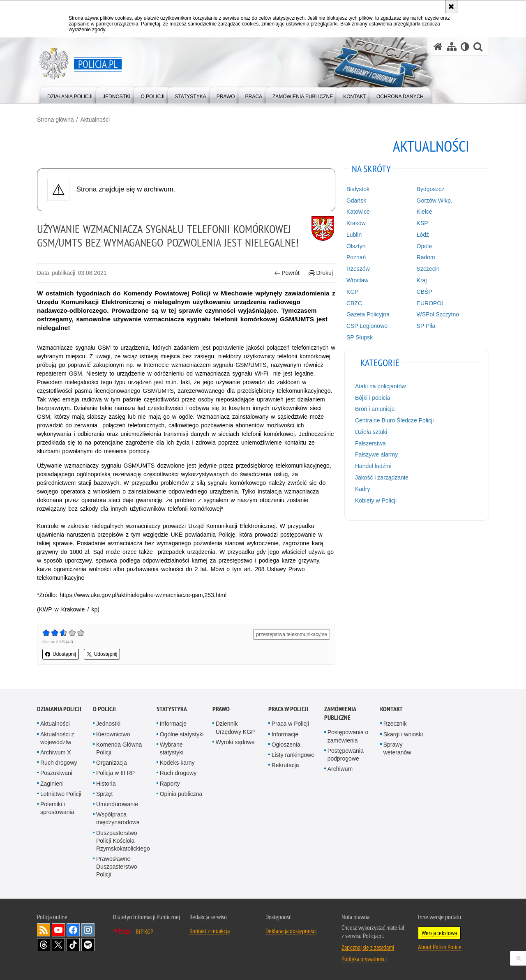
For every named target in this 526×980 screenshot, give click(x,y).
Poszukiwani (56, 773)
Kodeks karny (177, 763)
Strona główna (55, 120)
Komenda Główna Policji (119, 748)
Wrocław (357, 280)
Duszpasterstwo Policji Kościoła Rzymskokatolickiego (123, 841)
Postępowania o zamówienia (348, 736)
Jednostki (108, 724)
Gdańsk (356, 201)
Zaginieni (52, 784)
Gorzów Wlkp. (435, 201)
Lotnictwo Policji (61, 794)
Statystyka (172, 709)
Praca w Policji (288, 709)
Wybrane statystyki (172, 748)
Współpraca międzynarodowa (118, 818)
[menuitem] (70, 95)
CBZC (354, 303)
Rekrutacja (285, 765)
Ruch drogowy (59, 763)
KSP (422, 223)
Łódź (423, 235)
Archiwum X (56, 752)
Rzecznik (395, 724)
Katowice (358, 212)
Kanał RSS (44, 930)
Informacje (173, 724)
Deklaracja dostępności (291, 931)
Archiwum (340, 769)
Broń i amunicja (375, 409)
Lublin (354, 235)
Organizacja (112, 763)
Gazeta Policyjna (368, 314)
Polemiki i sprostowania (57, 808)
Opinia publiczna (181, 794)
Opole (424, 246)
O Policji (104, 709)
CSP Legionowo (367, 326)
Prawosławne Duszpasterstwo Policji (117, 867)
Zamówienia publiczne (340, 713)
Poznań (356, 257)
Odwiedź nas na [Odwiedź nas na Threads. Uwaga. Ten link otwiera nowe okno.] (44, 945)
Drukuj (321, 273)
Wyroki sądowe (235, 742)
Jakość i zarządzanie (382, 477)
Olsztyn (356, 246)
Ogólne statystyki (182, 734)
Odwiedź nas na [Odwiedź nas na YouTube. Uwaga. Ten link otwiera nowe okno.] (58, 930)
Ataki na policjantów (381, 386)
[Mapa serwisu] (452, 47)
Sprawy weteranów (397, 748)
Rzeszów (358, 269)
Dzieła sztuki (371, 432)
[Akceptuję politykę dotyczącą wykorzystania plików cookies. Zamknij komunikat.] (451, 7)
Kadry (363, 489)
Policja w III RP (115, 773)
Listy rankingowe (293, 755)
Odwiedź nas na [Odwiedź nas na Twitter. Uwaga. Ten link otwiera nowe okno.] (58, 945)
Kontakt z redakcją (210, 931)
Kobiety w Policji (376, 500)
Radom (426, 257)
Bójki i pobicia (373, 398)
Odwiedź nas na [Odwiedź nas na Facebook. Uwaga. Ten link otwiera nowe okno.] (73, 930)
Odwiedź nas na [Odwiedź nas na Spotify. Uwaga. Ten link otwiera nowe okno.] (88, 945)
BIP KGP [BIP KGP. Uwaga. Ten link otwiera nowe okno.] (144, 932)
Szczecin (428, 269)
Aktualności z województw (57, 738)
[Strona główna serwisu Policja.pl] (438, 47)
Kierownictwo (113, 734)
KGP (353, 292)
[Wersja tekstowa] (465, 47)
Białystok (358, 189)
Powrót (287, 273)
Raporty (170, 784)
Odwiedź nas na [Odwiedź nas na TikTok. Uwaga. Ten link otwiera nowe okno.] (73, 945)
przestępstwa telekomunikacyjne (292, 634)
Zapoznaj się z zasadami (368, 947)
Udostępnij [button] (61, 654)
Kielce (424, 212)
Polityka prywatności (364, 959)
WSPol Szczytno (438, 314)
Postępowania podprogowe (346, 755)
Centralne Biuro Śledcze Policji (394, 420)
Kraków (356, 223)
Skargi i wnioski (403, 734)
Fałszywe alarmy (376, 454)
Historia (106, 784)
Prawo (221, 709)
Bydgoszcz (431, 189)
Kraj (422, 280)
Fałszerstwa (370, 443)
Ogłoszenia (286, 745)
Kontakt (391, 709)
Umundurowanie (117, 804)
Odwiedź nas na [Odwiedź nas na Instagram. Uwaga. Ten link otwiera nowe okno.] (88, 930)
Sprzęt (104, 794)
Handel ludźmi (373, 466)
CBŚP (424, 292)
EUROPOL (431, 303)
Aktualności (95, 120)
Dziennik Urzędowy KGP (235, 728)
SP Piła (426, 326)
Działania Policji (59, 709)
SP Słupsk (360, 337)
